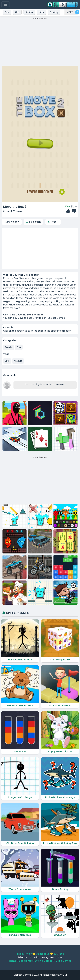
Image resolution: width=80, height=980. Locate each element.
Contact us (43, 954)
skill (7, 361)
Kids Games (26, 961)
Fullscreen (35, 222)
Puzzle (8, 347)
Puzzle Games (63, 961)
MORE (70, 12)
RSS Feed (59, 954)
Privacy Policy (24, 954)
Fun (19, 347)
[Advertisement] (40, 41)
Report (55, 222)
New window (12, 222)
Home (13, 961)
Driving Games (44, 961)
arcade (18, 361)
